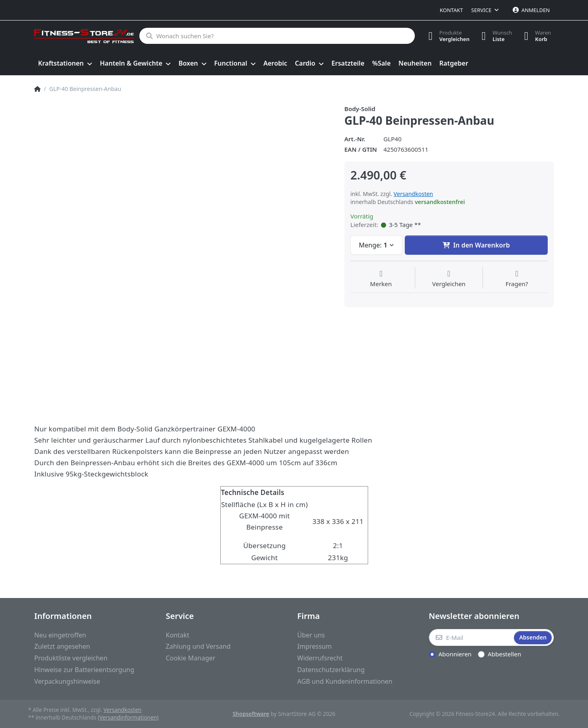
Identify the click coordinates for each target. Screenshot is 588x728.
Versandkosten (413, 194)
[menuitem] (65, 64)
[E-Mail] (471, 637)
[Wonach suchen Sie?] (277, 36)
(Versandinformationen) (128, 718)
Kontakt (451, 10)
